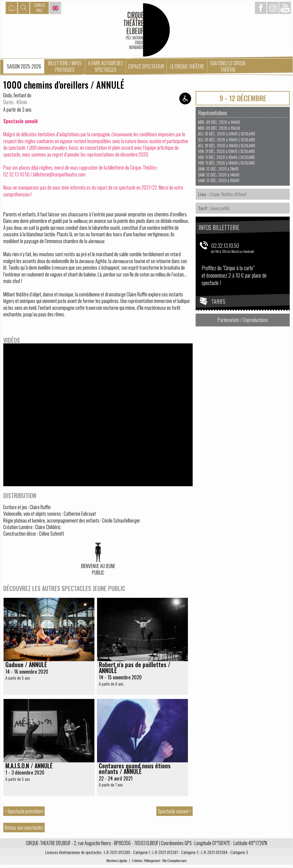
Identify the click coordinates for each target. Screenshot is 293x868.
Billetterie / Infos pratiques (65, 66)
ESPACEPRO (40, 8)
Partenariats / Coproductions (243, 320)
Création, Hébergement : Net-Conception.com (159, 860)
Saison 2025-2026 (24, 66)
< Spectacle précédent (24, 811)
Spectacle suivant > (174, 811)
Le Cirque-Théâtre (187, 66)
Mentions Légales (117, 860)
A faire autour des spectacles (106, 66)
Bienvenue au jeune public (98, 569)
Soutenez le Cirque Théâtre (228, 66)
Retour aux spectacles (24, 828)
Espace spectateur (146, 66)
